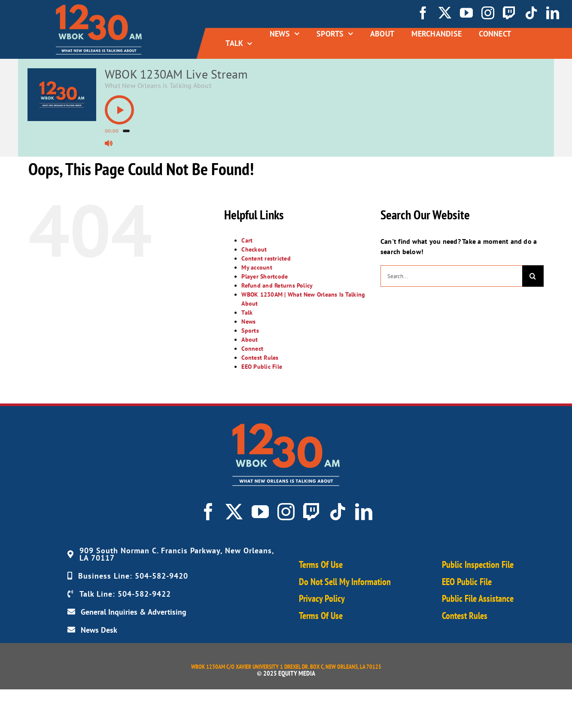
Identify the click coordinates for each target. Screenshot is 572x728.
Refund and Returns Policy (277, 285)
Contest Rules (260, 358)
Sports (250, 331)
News (248, 322)
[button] (119, 110)
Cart (247, 240)
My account (257, 267)
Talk (247, 312)
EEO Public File (262, 367)
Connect (252, 349)
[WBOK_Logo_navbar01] (99, 8)
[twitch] (509, 13)
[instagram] (488, 13)
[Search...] (451, 276)
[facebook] (423, 13)
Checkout (254, 249)
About (249, 340)
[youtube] (466, 13)
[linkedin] (553, 13)
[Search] (533, 276)
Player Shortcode (265, 276)
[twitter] (445, 13)
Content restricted (266, 258)
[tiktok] (531, 13)
